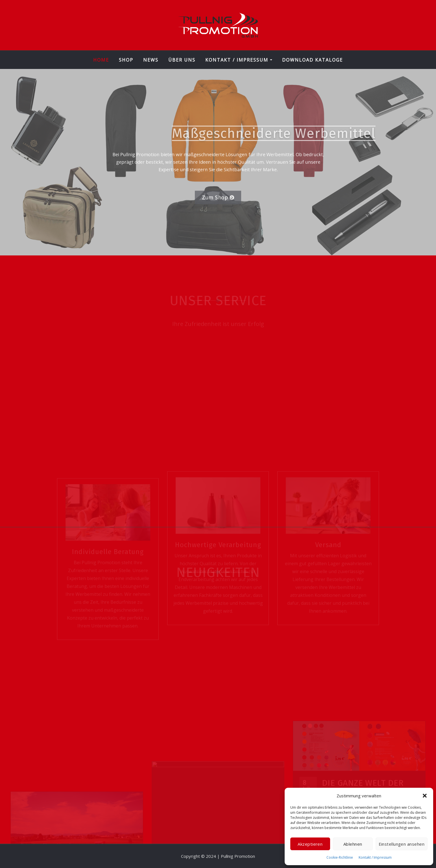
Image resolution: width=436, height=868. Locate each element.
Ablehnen (353, 844)
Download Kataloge (312, 60)
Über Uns (182, 60)
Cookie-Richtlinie (340, 857)
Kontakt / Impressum (375, 857)
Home (101, 60)
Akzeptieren (310, 844)
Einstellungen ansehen (402, 844)
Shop (126, 60)
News (151, 60)
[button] (425, 796)
